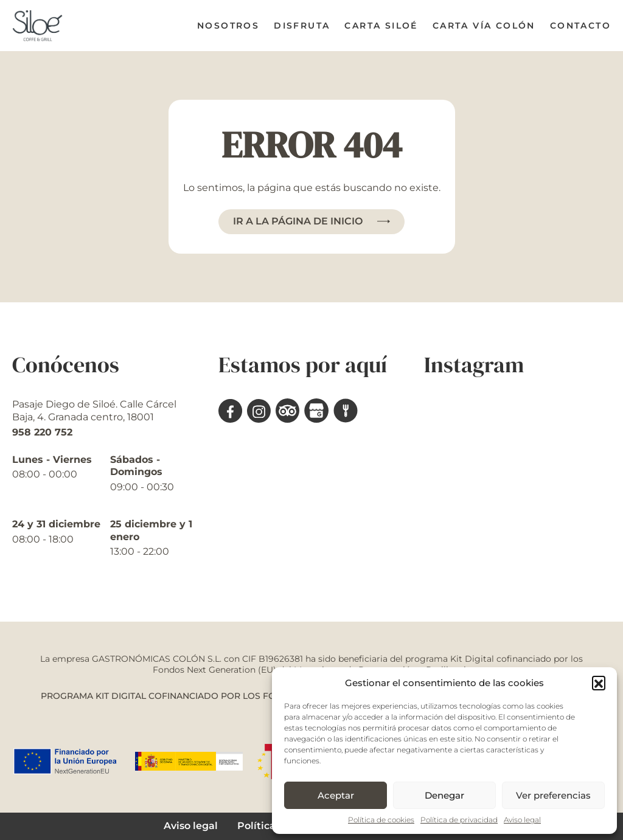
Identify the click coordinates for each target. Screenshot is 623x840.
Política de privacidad (459, 820)
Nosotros (228, 26)
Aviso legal (522, 820)
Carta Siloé (381, 26)
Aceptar (336, 795)
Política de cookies (381, 820)
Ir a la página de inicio (298, 221)
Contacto (580, 26)
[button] (599, 682)
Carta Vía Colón (484, 26)
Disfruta (302, 26)
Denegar (444, 795)
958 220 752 (42, 432)
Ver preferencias (553, 795)
